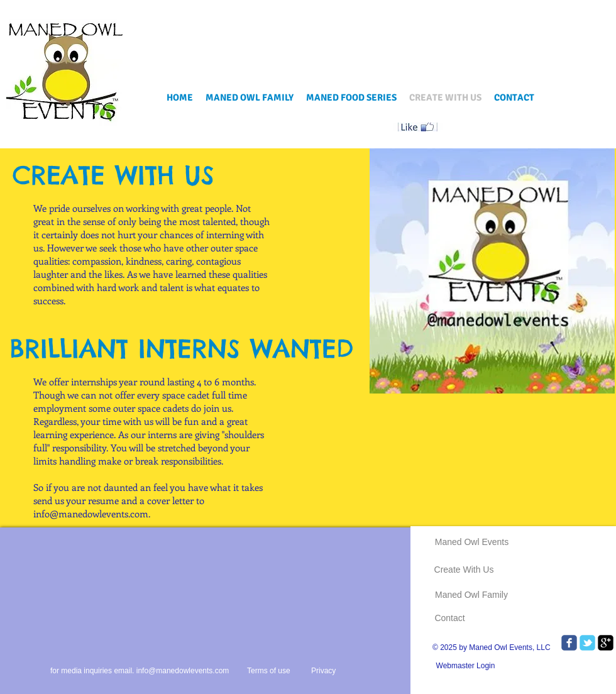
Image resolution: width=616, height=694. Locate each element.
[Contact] (450, 618)
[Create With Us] (464, 570)
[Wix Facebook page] (569, 643)
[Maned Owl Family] (471, 595)
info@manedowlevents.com (91, 514)
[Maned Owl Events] (472, 542)
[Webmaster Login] (465, 666)
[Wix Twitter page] (587, 643)
